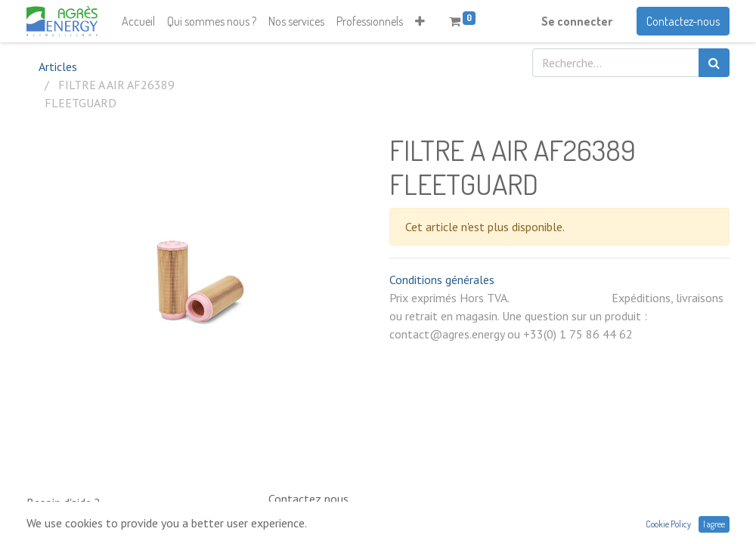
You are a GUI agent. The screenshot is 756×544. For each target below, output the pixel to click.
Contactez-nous (683, 21)
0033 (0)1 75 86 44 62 (313, 528)
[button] (420, 21)
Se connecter (577, 21)
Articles (58, 66)
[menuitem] (138, 21)
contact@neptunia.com (505, 535)
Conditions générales (442, 280)
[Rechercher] (714, 63)
